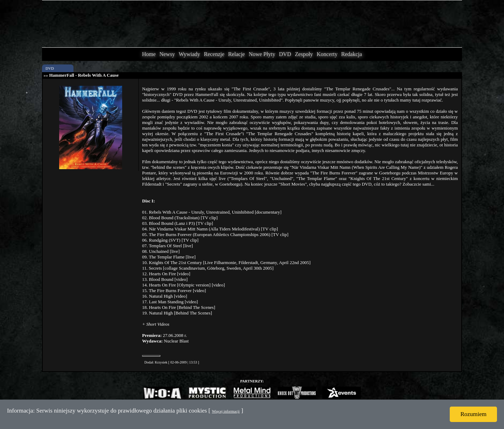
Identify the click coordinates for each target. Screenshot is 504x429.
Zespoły (304, 54)
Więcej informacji (226, 411)
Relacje (237, 54)
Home (149, 54)
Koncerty (327, 54)
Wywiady (190, 54)
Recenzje (214, 54)
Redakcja (352, 54)
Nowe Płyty (262, 54)
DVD (285, 54)
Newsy (167, 54)
